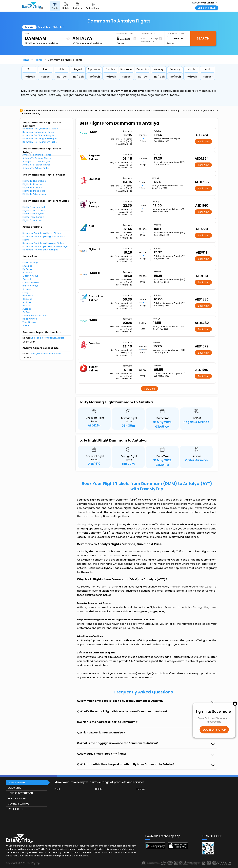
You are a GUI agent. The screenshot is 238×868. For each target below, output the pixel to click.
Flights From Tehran (33, 217)
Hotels (99, 789)
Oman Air (28, 279)
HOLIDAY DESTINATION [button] (20, 793)
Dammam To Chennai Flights (38, 135)
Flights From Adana (33, 220)
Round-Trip (44, 27)
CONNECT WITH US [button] (19, 804)
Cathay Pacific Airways (35, 315)
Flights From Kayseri (33, 214)
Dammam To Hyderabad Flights (40, 129)
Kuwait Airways (31, 282)
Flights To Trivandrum (34, 194)
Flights (39, 60)
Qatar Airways (30, 276)
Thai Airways (29, 322)
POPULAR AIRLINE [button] (17, 798)
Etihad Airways (31, 263)
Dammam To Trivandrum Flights (40, 142)
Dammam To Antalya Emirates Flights (43, 243)
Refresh (30, 77)
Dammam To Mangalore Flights (40, 139)
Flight (57, 789)
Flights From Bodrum (34, 210)
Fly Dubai (27, 269)
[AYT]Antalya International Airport (88, 43)
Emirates (27, 266)
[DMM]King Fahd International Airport (42, 43)
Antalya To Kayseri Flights (36, 161)
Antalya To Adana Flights (36, 168)
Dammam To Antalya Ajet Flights (40, 250)
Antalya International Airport (46, 354)
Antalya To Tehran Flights (36, 165)
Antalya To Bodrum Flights (37, 158)
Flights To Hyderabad (34, 181)
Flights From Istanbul (34, 207)
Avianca (27, 309)
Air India (27, 289)
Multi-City (58, 27)
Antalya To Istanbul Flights (37, 155)
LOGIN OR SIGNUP (214, 730)
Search (203, 38)
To (74, 34)
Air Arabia (28, 273)
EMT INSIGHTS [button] (16, 809)
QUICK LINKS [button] (15, 788)
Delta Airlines (30, 319)
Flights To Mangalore (34, 191)
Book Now (203, 141)
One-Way (30, 27)
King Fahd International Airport (47, 338)
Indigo (26, 292)
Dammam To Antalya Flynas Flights (42, 233)
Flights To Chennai (33, 188)
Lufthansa (28, 296)
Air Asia (27, 302)
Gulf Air (26, 306)
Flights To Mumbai (32, 184)
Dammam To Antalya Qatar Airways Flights (46, 246)
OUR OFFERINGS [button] (17, 783)
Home (26, 60)
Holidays (141, 789)
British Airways (30, 286)
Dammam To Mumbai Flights (38, 132)
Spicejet (27, 299)
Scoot (26, 325)
